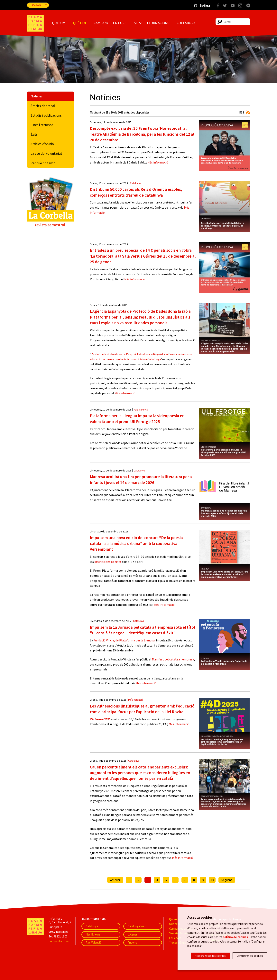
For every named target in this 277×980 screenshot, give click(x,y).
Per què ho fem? (43, 163)
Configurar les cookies (250, 956)
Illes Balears (93, 934)
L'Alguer (132, 934)
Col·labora (186, 23)
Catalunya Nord (137, 926)
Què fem (79, 23)
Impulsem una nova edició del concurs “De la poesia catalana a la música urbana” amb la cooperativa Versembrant (136, 543)
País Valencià (141, 410)
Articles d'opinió (42, 144)
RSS (242, 112)
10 (212, 880)
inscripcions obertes (108, 562)
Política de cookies (235, 937)
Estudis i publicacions (46, 115)
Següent (227, 880)
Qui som (59, 23)
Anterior (115, 880)
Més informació (157, 162)
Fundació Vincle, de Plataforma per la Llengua (124, 640)
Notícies (37, 96)
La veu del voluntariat (46, 153)
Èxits (34, 134)
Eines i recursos (42, 125)
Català (37, 5)
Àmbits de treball (43, 106)
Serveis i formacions (152, 23)
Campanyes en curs (110, 23)
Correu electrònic (59, 941)
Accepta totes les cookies (210, 956)
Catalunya (136, 183)
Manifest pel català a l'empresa (173, 659)
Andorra (132, 942)
